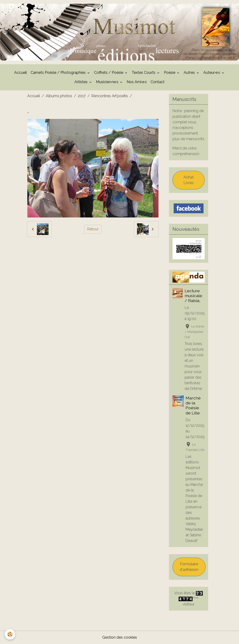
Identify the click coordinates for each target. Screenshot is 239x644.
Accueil (21, 73)
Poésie (170, 73)
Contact (158, 82)
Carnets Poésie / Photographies (59, 73)
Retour (93, 229)
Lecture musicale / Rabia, (193, 296)
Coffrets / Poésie (109, 73)
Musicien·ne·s (108, 82)
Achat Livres (189, 180)
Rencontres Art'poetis (110, 96)
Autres (190, 73)
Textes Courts (144, 73)
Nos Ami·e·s (137, 82)
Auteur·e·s (212, 73)
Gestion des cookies (120, 637)
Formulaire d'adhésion (189, 567)
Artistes (81, 82)
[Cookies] (10, 634)
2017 (82, 96)
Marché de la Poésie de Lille (193, 405)
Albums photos (59, 96)
